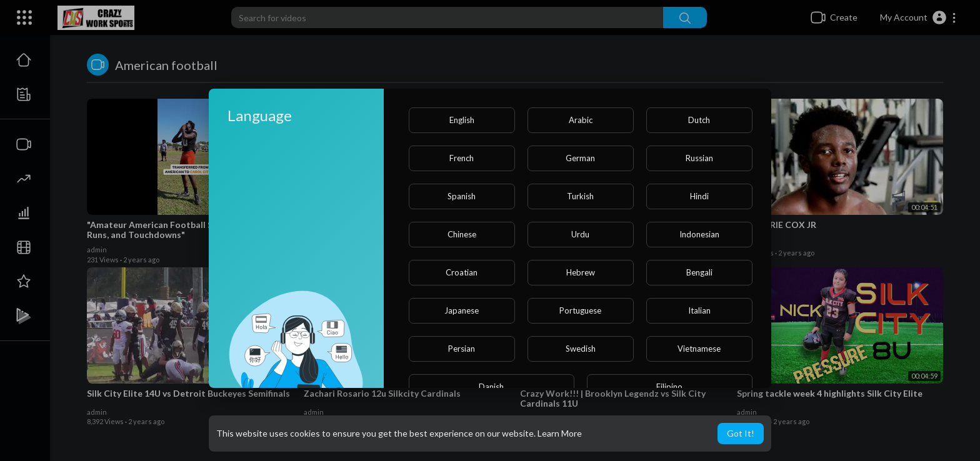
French (462, 158)
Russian (699, 158)
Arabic (581, 120)
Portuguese (580, 310)
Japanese (462, 310)
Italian (699, 310)
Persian (462, 349)
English (462, 120)
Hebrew (581, 272)
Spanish (462, 196)
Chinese (462, 234)
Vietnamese (699, 349)
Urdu (580, 234)
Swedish (581, 349)
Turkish (580, 196)
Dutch (699, 120)
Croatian (462, 272)
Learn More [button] (560, 433)
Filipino (669, 387)
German (580, 158)
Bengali (699, 272)
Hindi (699, 196)
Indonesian (699, 234)
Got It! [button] (741, 433)
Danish (491, 387)
